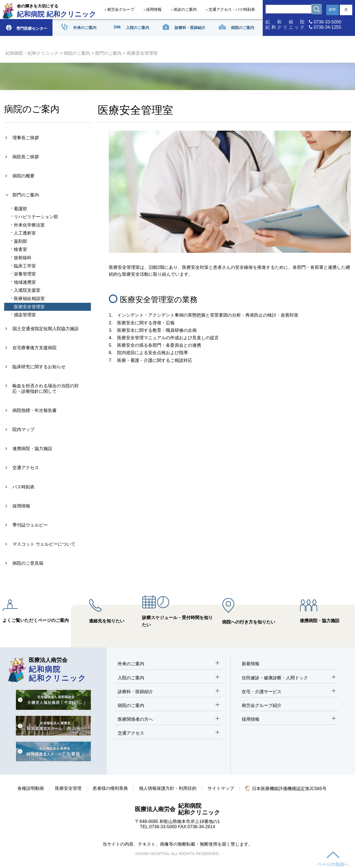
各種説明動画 (31, 788)
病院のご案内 (77, 53)
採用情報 (154, 9)
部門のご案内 (108, 53)
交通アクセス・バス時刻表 (232, 9)
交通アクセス (169, 733)
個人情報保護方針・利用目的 (168, 788)
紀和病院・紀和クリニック (32, 53)
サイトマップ (221, 788)
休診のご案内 (185, 9)
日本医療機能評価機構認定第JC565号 (286, 789)
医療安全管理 (68, 788)
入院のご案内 (169, 678)
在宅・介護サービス (289, 692)
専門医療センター (26, 27)
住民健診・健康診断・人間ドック (289, 678)
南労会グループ (121, 9)
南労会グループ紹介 (262, 705)
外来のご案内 (169, 664)
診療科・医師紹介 (169, 692)
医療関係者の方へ (169, 720)
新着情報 (251, 664)
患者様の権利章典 (110, 788)
